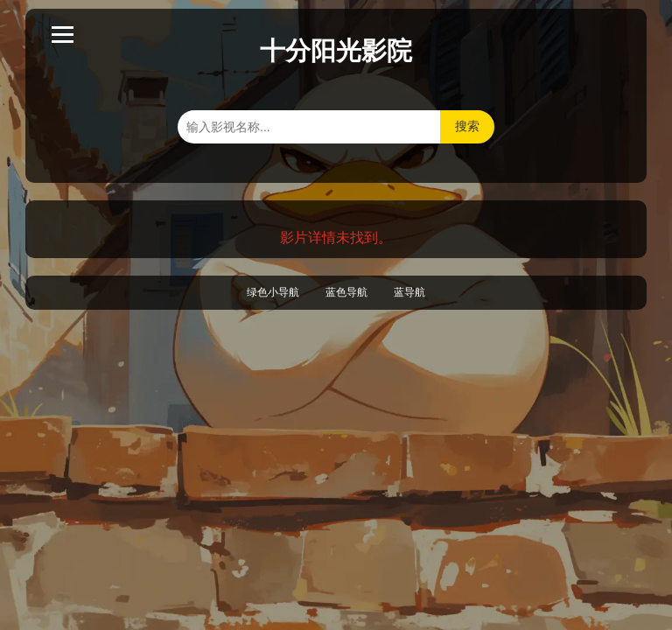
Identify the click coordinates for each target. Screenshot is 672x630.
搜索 (467, 126)
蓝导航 (409, 292)
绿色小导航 (273, 292)
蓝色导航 (346, 292)
